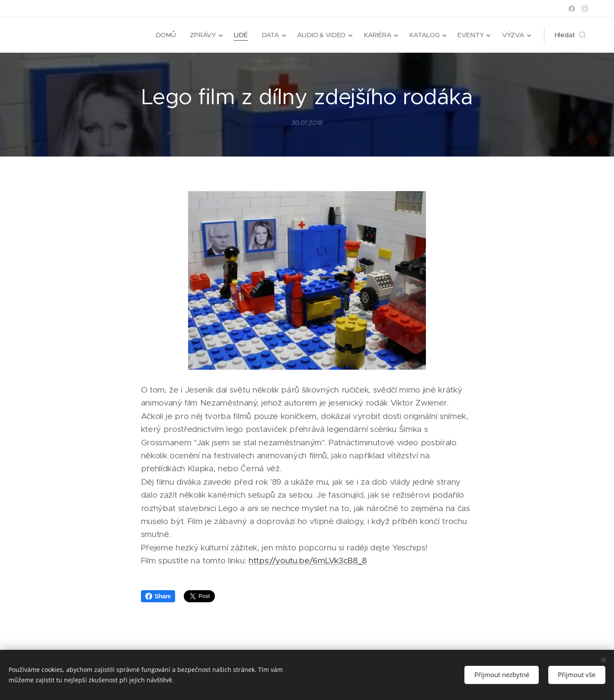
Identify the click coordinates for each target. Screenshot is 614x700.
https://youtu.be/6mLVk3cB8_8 (308, 561)
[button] (570, 35)
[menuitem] (165, 35)
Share (158, 596)
